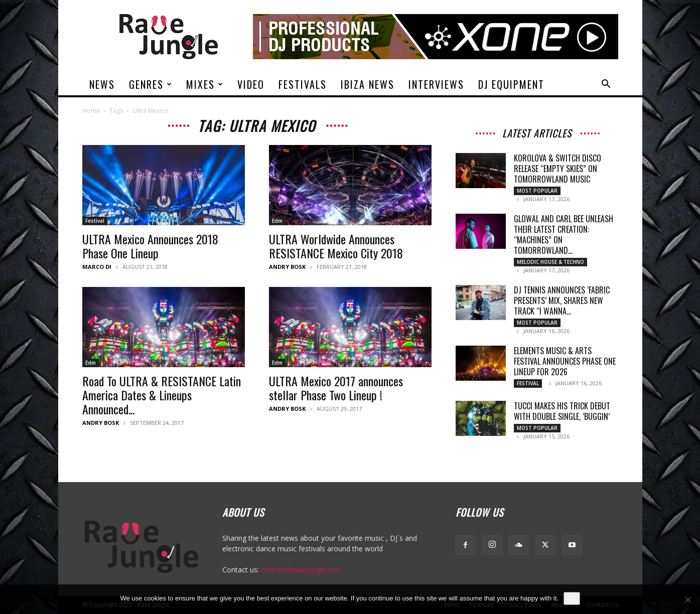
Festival (95, 221)
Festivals (303, 84)
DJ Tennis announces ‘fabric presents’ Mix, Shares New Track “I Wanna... (562, 300)
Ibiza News (368, 84)
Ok (572, 598)
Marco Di (97, 267)
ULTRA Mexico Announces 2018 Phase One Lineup (150, 246)
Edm (277, 221)
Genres (151, 84)
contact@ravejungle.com (301, 570)
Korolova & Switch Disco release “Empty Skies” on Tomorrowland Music (557, 169)
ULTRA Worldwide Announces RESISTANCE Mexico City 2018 (336, 246)
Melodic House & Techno (550, 262)
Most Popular (537, 191)
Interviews (436, 84)
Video (251, 84)
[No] (687, 599)
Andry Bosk (287, 267)
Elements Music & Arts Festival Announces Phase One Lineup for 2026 (565, 361)
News (102, 84)
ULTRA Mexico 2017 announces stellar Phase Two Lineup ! (336, 388)
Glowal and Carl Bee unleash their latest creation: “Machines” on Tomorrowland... (564, 235)
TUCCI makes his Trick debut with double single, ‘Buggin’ (562, 411)
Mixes (205, 84)
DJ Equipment (511, 84)
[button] (606, 85)
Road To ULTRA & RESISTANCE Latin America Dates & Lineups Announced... (162, 395)
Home (91, 111)
